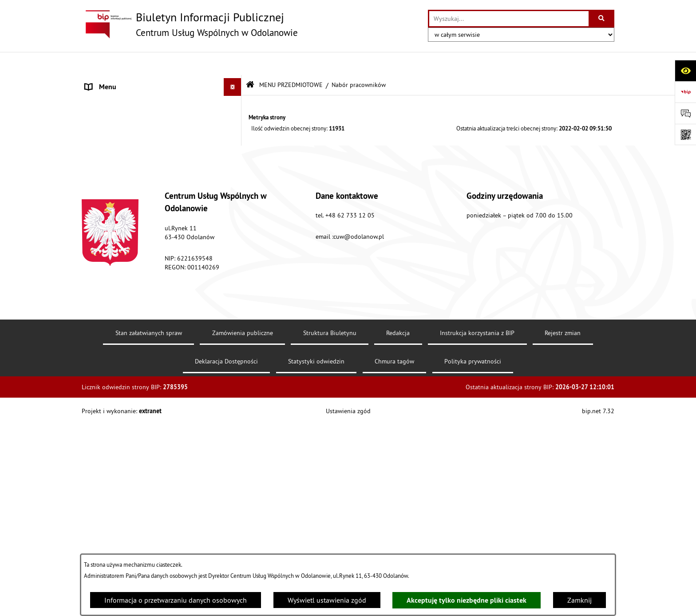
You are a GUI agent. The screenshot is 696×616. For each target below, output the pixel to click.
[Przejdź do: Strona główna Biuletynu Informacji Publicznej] (250, 62)
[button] (235, 82)
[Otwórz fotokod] (685, 134)
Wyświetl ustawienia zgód (327, 600)
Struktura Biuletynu (330, 524)
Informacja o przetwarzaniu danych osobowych (176, 600)
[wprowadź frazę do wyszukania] (509, 19)
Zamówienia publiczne (243, 524)
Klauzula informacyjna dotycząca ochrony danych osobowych (148, 320)
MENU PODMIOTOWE (118, 82)
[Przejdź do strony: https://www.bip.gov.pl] (685, 92)
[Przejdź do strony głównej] (190, 24)
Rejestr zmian (563, 524)
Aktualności (103, 297)
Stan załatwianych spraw (149, 524)
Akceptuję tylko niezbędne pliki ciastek (467, 600)
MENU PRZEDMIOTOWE (121, 99)
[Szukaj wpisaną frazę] (602, 19)
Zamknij (579, 600)
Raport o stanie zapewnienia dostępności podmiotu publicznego (148, 274)
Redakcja (398, 524)
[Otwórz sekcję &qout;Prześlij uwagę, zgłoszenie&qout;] (685, 113)
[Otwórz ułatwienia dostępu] (685, 71)
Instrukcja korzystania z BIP (477, 524)
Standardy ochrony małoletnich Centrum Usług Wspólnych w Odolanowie (146, 245)
